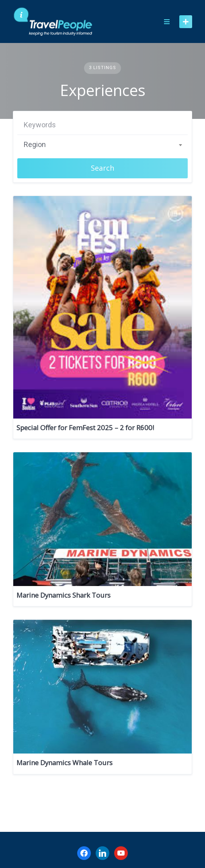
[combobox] (102, 145)
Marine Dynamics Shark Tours (64, 595)
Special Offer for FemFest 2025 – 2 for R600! (85, 428)
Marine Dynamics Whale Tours (65, 763)
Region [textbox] (35, 144)
